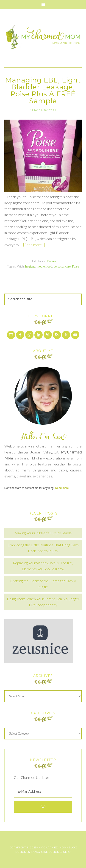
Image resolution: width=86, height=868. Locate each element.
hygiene (30, 266)
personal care (62, 266)
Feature (52, 261)
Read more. (62, 488)
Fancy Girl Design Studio (51, 852)
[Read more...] (34, 245)
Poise (75, 266)
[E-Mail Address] (43, 792)
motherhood (44, 266)
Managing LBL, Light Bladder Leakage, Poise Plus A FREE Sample (43, 90)
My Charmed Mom (43, 38)
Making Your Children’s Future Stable (43, 533)
